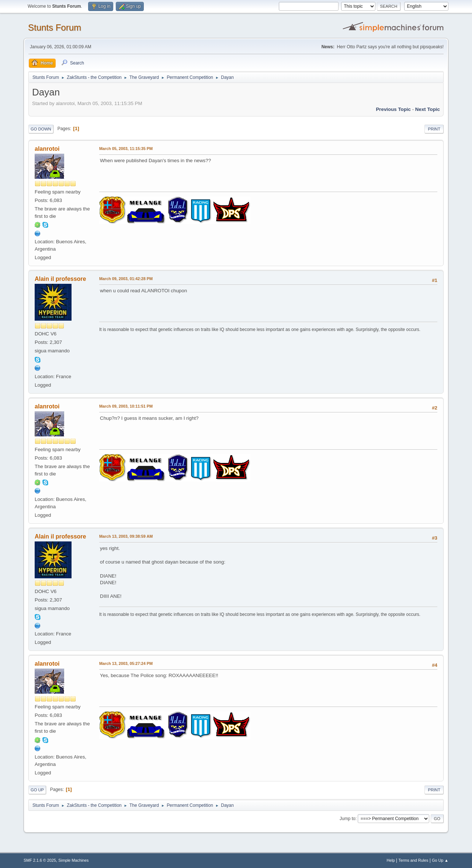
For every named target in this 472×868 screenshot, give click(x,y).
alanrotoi (47, 149)
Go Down (41, 129)
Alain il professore (60, 279)
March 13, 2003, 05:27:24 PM (126, 663)
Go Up (37, 790)
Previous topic (393, 109)
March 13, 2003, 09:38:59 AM (126, 536)
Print (434, 129)
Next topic (428, 109)
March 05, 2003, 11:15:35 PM (126, 149)
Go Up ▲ (440, 860)
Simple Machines (73, 860)
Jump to (348, 819)
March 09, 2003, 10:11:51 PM (126, 406)
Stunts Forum (55, 27)
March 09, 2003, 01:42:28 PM (126, 279)
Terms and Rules (414, 860)
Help (391, 860)
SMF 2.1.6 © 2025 (40, 860)
